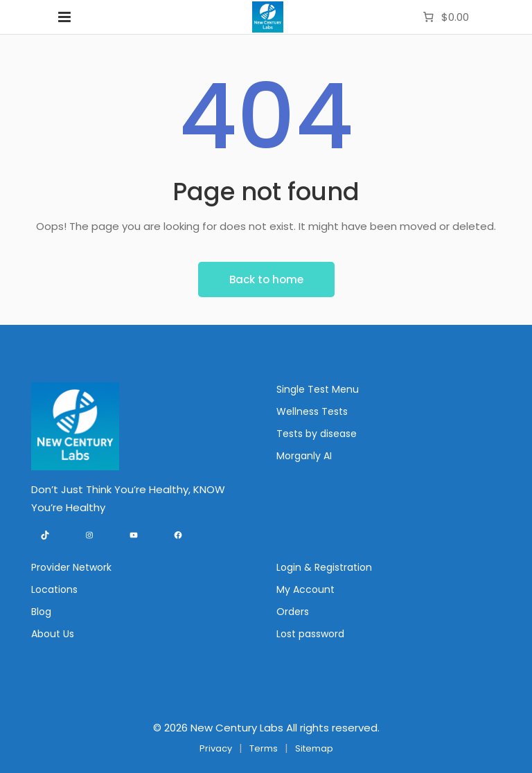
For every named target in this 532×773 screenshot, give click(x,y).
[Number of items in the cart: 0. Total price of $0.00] (444, 17)
